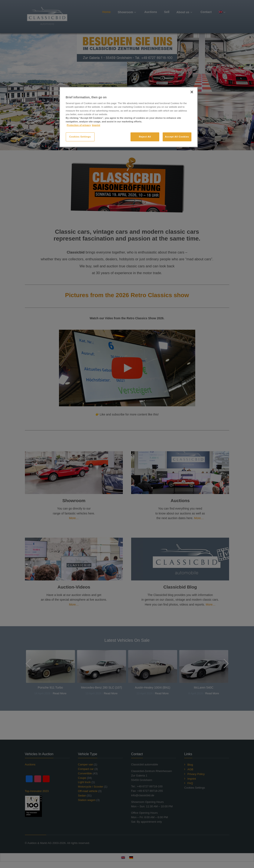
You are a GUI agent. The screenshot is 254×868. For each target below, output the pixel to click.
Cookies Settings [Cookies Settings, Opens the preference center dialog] (80, 137)
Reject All (145, 137)
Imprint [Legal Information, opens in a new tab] (96, 125)
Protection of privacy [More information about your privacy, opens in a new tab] (79, 125)
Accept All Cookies (177, 137)
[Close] (192, 92)
